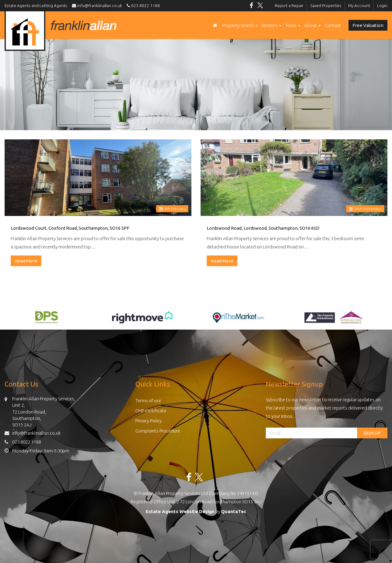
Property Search (240, 25)
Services (271, 25)
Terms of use (148, 401)
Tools (293, 25)
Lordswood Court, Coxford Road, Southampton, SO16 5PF (70, 228)
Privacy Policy (149, 421)
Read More (26, 261)
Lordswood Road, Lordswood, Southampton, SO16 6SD (263, 228)
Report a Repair (289, 6)
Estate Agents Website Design (180, 511)
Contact (333, 25)
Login (382, 6)
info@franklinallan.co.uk (98, 6)
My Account (359, 6)
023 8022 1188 (142, 6)
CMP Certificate (151, 411)
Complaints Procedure (158, 431)
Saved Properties (326, 6)
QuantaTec (234, 511)
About (313, 25)
